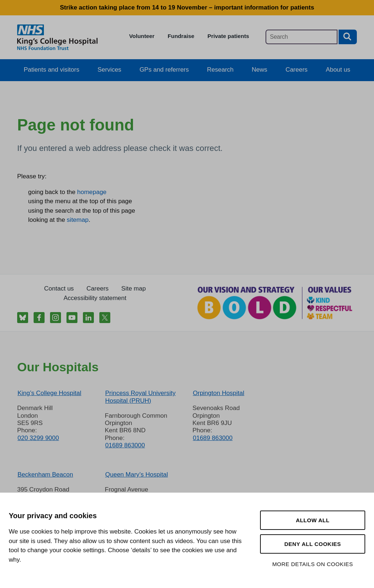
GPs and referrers (164, 70)
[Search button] (348, 37)
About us (338, 70)
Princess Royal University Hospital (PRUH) (140, 397)
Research (220, 70)
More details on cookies (312, 564)
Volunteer (142, 36)
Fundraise (181, 36)
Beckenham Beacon (45, 475)
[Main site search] (302, 37)
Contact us (59, 289)
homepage (92, 192)
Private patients (228, 36)
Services (109, 70)
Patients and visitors (51, 70)
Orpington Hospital (219, 393)
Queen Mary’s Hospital (137, 475)
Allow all (313, 520)
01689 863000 (125, 445)
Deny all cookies (312, 544)
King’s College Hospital (49, 393)
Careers (297, 70)
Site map (133, 289)
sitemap (78, 220)
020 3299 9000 (38, 438)
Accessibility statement (95, 298)
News (259, 70)
